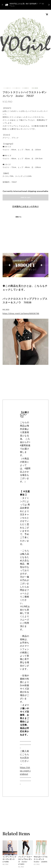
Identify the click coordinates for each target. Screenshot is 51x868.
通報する (18, 217)
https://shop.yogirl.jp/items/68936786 (21, 313)
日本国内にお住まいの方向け (25, 207)
